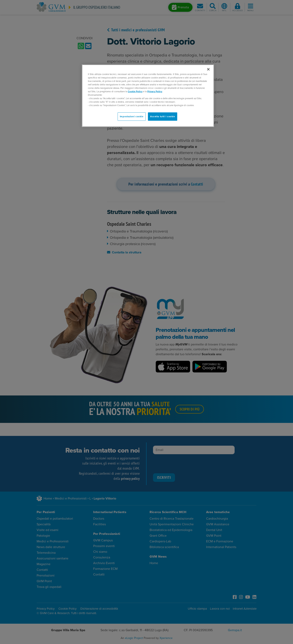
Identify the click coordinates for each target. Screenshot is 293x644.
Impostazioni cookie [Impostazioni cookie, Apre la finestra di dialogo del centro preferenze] (132, 117)
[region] (148, 96)
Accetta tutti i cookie (163, 117)
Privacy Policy (155, 92)
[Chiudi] (208, 69)
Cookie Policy (135, 92)
